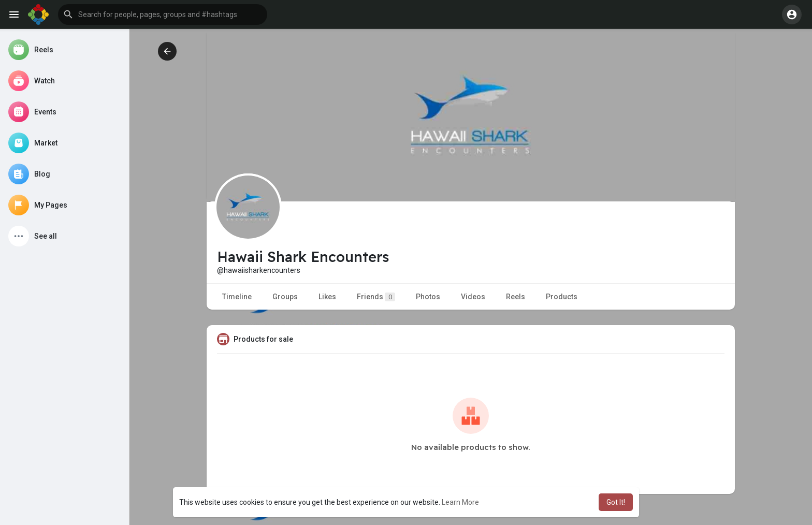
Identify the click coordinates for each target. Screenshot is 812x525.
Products (562, 297)
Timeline (237, 297)
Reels (516, 297)
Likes (327, 297)
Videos (473, 297)
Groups (285, 297)
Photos (428, 297)
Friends (376, 297)
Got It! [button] (616, 502)
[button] (163, 14)
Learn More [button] (460, 502)
